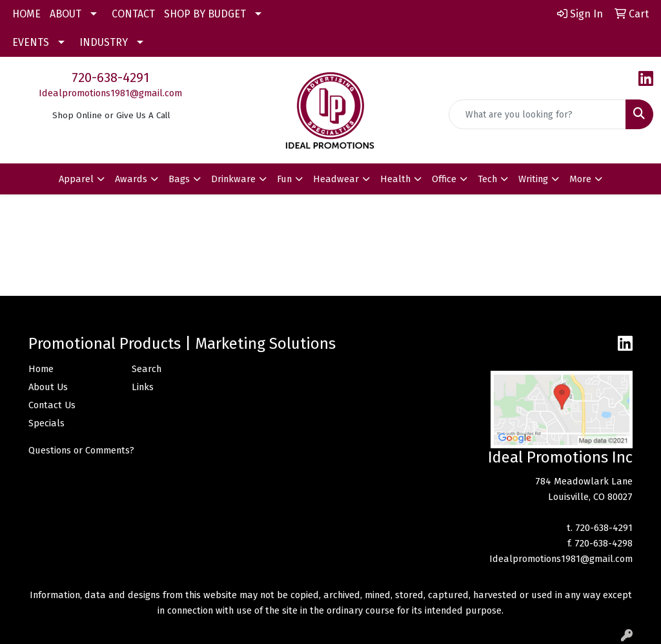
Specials (46, 423)
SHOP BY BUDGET (205, 14)
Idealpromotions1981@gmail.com (110, 93)
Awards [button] (131, 179)
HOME (26, 14)
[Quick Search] (537, 114)
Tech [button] (487, 179)
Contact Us (52, 405)
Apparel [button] (76, 179)
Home (41, 369)
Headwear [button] (336, 179)
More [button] (580, 179)
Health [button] (395, 179)
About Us (48, 387)
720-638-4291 (110, 78)
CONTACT (133, 14)
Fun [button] (284, 179)
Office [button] (444, 179)
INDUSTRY (104, 42)
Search (147, 369)
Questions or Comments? (81, 450)
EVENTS (31, 42)
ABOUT (66, 14)
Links (143, 387)
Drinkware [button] (233, 179)
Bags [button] (179, 179)
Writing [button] (533, 179)
